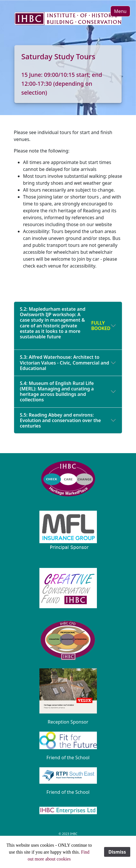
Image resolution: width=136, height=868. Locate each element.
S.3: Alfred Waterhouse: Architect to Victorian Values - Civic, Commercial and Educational (64, 363)
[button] (120, 11)
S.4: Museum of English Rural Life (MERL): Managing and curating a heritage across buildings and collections (57, 392)
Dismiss (117, 852)
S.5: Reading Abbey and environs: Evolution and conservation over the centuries (60, 420)
